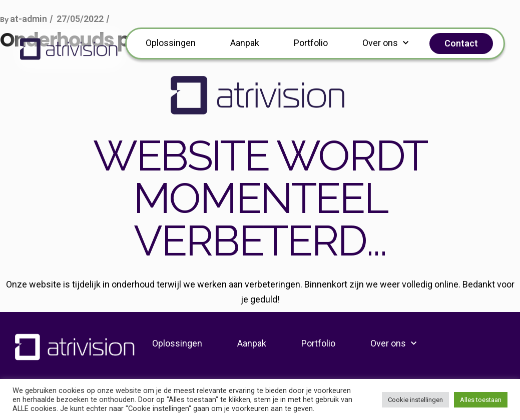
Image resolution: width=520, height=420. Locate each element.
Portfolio (311, 43)
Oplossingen (171, 43)
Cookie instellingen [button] (415, 400)
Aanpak (245, 43)
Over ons (385, 43)
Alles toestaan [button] (481, 400)
